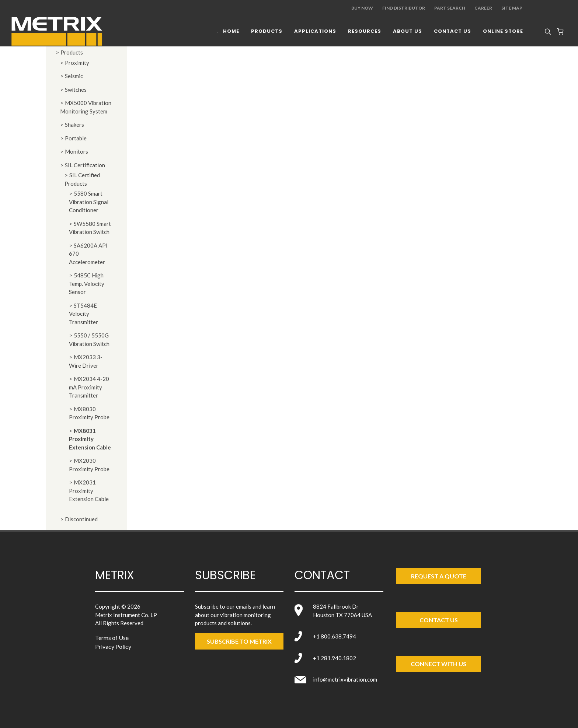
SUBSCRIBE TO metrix (239, 641)
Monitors (76, 151)
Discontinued (81, 519)
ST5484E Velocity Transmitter (83, 314)
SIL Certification (85, 165)
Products (72, 52)
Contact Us (439, 620)
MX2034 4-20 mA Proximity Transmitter (89, 387)
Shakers (74, 125)
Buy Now (362, 8)
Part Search (450, 8)
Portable (76, 138)
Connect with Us (438, 664)
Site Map (512, 8)
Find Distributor (404, 8)
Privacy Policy (113, 646)
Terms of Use (112, 638)
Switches (76, 90)
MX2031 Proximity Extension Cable (89, 491)
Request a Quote (439, 576)
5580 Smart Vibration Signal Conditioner (89, 202)
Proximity (77, 63)
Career (483, 8)
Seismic (74, 76)
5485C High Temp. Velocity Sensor (87, 283)
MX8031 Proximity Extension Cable (90, 439)
